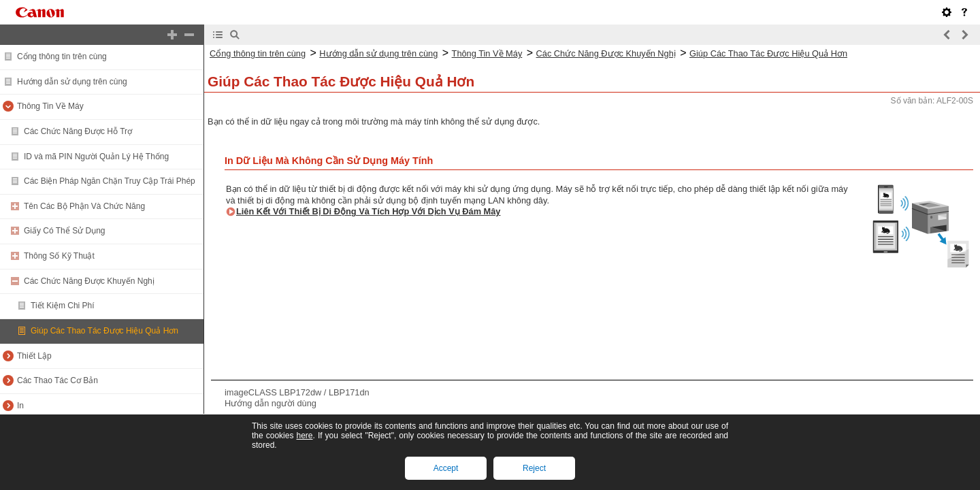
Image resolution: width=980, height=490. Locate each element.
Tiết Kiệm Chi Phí (63, 306)
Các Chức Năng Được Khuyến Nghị (89, 281)
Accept (446, 468)
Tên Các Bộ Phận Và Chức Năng (84, 206)
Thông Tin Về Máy (50, 106)
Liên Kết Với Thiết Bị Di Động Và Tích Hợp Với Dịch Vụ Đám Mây (369, 211)
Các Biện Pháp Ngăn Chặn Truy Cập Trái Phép (110, 181)
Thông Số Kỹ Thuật (59, 256)
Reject (534, 468)
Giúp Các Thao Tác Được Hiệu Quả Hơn (104, 331)
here (304, 436)
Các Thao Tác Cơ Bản (58, 380)
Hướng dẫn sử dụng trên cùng (72, 82)
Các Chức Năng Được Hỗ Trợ (78, 131)
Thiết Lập (34, 356)
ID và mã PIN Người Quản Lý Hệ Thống (96, 157)
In (20, 406)
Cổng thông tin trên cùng (62, 56)
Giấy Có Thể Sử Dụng (64, 231)
